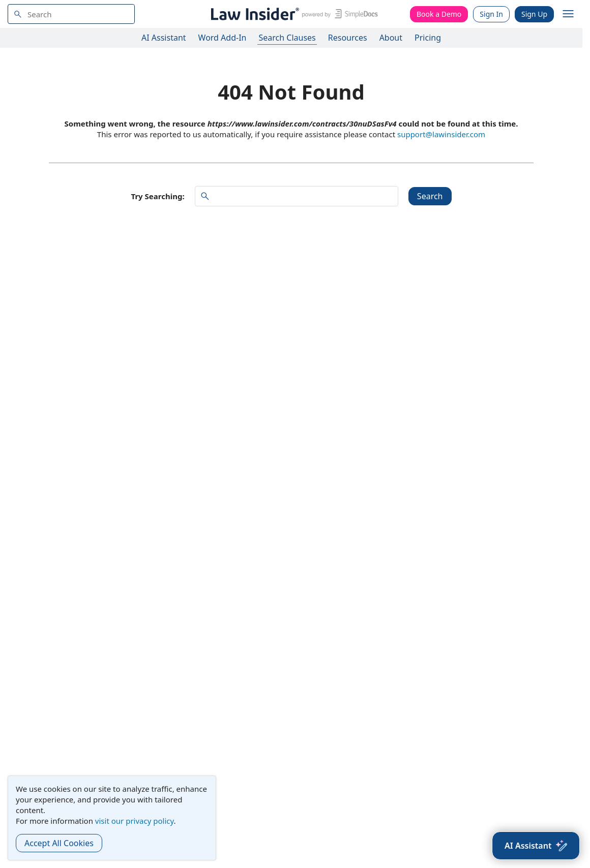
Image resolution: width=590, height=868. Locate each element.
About (391, 38)
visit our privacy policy (135, 821)
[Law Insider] (293, 14)
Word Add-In (223, 38)
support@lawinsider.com (441, 134)
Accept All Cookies (59, 843)
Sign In (491, 14)
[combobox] (71, 14)
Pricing (428, 38)
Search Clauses (287, 38)
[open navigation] (568, 14)
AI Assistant (164, 38)
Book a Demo (439, 14)
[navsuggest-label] (71, 14)
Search (430, 196)
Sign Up (534, 14)
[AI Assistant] (536, 846)
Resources (348, 38)
